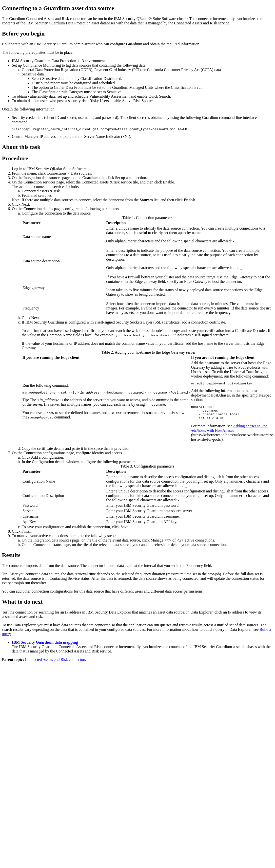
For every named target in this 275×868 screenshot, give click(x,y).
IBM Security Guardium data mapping (45, 647)
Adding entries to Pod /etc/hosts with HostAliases (229, 433)
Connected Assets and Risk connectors (55, 664)
